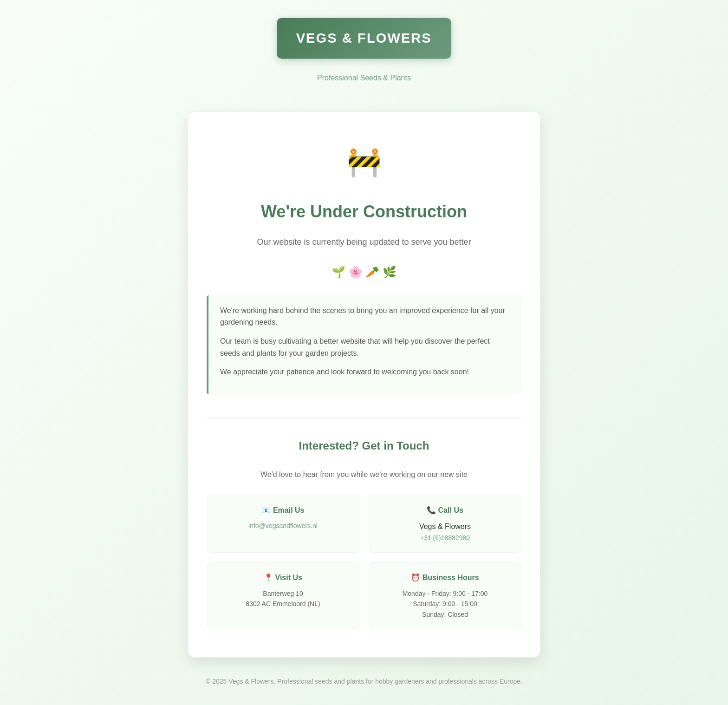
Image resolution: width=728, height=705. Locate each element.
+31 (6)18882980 (445, 538)
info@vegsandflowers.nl (283, 526)
